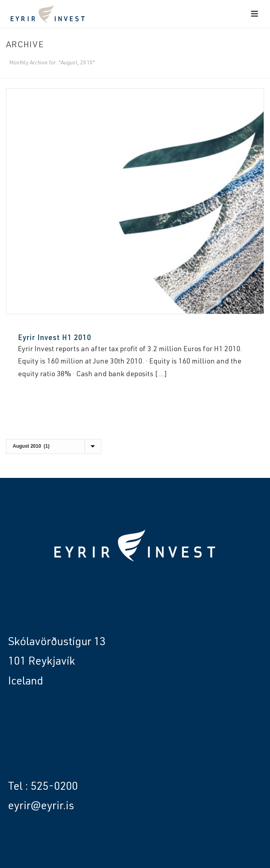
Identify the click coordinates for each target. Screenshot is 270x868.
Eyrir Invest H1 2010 (55, 338)
